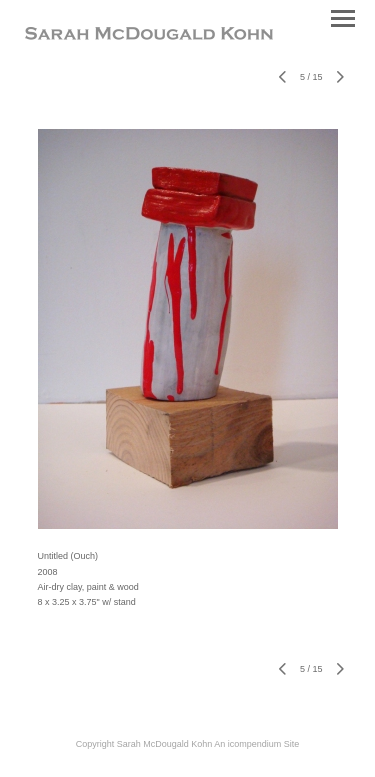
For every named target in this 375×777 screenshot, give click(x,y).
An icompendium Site (256, 744)
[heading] (149, 36)
